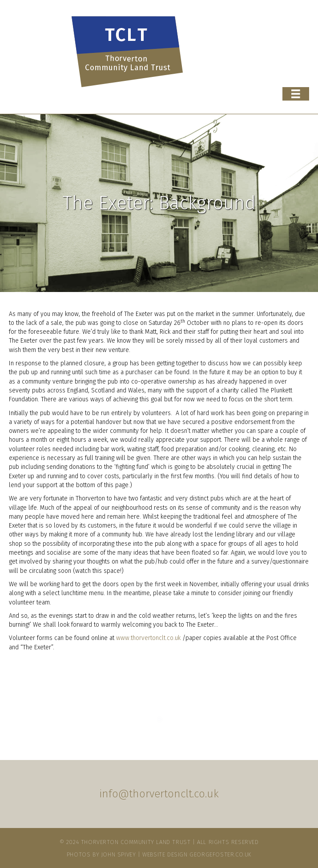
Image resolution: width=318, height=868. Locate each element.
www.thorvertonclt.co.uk (148, 638)
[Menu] (296, 94)
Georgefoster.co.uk (220, 854)
